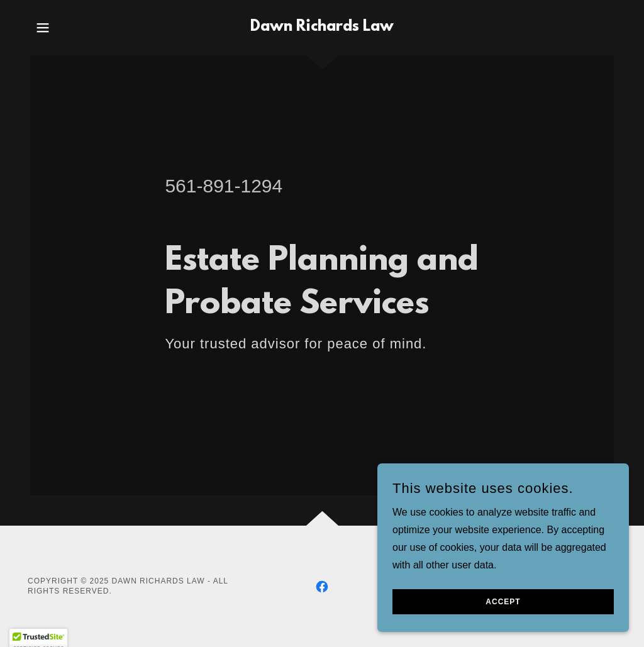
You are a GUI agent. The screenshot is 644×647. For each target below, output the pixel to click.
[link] (322, 27)
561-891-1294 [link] (224, 186)
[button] (43, 28)
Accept (503, 628)
